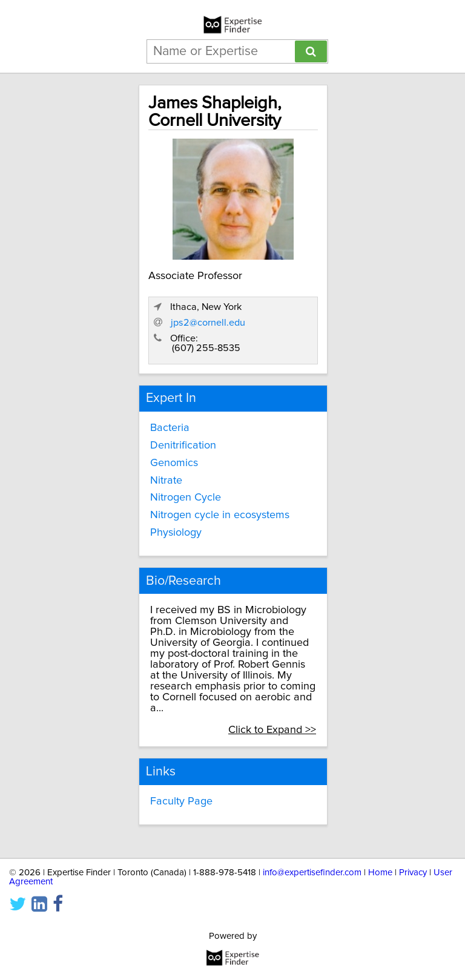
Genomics (174, 463)
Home (380, 873)
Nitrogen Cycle (186, 498)
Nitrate (166, 481)
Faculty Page (181, 801)
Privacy (413, 873)
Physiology (176, 533)
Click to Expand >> (272, 730)
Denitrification (183, 446)
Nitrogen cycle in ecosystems (220, 515)
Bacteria (170, 428)
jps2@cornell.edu (208, 323)
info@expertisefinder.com (312, 873)
